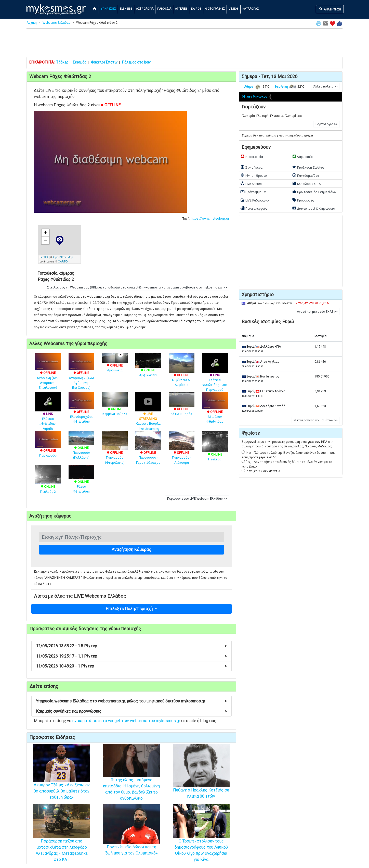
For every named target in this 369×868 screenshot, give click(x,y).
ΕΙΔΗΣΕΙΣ (126, 9)
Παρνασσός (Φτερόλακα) (115, 451)
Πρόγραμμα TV (253, 192)
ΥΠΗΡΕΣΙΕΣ (108, 9)
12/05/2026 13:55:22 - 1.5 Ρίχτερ (131, 646)
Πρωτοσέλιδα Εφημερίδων (314, 192)
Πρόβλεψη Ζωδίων (308, 167)
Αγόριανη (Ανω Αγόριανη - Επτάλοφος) (48, 375)
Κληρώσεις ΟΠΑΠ (307, 183)
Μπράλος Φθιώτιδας (215, 411)
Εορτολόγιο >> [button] (327, 124)
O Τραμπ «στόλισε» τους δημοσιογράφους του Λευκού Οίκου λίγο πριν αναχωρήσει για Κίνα (201, 840)
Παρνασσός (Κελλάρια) (81, 448)
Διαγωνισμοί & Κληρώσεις (313, 208)
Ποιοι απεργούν (254, 208)
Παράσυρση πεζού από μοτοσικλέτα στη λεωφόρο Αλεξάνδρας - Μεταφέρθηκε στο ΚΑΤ (62, 840)
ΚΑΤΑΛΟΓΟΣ (251, 9)
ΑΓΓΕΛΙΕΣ (181, 9)
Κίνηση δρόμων (254, 175)
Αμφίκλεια (115, 364)
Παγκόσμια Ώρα (306, 175)
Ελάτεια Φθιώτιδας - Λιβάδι (48, 415)
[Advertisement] (184, 44)
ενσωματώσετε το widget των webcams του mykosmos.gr (126, 721)
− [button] (45, 241)
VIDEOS (234, 9)
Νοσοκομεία (252, 156)
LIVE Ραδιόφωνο (254, 200)
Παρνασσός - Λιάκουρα (182, 451)
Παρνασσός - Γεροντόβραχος (148, 451)
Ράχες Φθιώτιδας (81, 482)
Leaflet (44, 257)
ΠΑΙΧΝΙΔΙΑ (164, 9)
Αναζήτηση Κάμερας (131, 549)
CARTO (63, 261)
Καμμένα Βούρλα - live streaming (148, 415)
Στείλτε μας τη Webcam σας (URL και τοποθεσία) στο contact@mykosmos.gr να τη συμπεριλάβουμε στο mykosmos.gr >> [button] (137, 287)
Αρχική (32, 23)
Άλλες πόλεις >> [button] (325, 86)
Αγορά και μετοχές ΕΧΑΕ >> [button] (317, 312)
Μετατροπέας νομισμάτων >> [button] (316, 420)
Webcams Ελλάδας (56, 23)
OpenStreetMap (63, 257)
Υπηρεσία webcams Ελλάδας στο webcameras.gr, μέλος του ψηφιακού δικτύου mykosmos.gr (131, 701)
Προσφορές (303, 200)
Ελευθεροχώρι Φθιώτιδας (81, 411)
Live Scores (251, 183)
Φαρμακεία (302, 156)
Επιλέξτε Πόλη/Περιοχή (130, 609)
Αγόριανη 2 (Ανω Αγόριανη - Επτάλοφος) (81, 375)
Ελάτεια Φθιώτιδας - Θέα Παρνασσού (215, 376)
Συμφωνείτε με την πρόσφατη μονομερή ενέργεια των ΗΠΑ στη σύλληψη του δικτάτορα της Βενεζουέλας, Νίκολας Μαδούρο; (288, 444)
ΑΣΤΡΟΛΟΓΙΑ (145, 9)
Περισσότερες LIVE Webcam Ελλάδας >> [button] (197, 499)
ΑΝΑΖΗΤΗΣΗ (330, 9)
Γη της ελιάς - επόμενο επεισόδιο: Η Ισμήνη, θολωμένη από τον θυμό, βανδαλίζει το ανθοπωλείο (131, 779)
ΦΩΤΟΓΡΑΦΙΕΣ (215, 9)
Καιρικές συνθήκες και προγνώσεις (131, 711)
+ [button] (45, 233)
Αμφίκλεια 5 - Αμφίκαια (182, 374)
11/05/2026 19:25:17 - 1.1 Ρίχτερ (131, 656)
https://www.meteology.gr (210, 218)
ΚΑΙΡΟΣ (196, 9)
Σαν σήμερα (251, 167)
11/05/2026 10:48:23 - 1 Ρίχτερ (131, 666)
